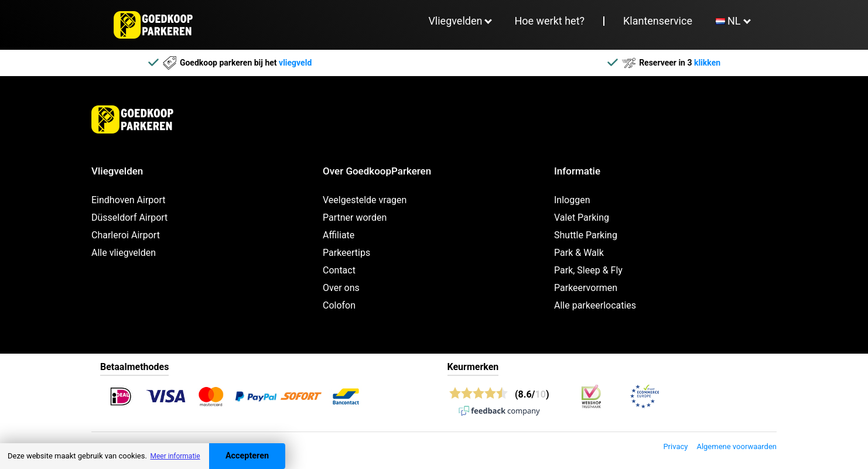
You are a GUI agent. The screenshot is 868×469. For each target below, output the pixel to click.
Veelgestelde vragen (365, 200)
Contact (339, 270)
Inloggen (572, 200)
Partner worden (355, 218)
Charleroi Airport (126, 235)
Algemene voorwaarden (737, 446)
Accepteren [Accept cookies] (247, 456)
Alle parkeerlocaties (595, 305)
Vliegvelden (455, 21)
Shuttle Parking (586, 235)
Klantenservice (658, 21)
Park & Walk (579, 253)
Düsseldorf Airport (129, 218)
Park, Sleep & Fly (588, 270)
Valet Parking (582, 218)
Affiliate (339, 235)
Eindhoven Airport (129, 200)
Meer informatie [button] (175, 456)
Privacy (675, 446)
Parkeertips (346, 253)
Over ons (341, 288)
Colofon (339, 305)
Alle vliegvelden (124, 253)
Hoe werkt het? (549, 21)
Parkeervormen (586, 288)
